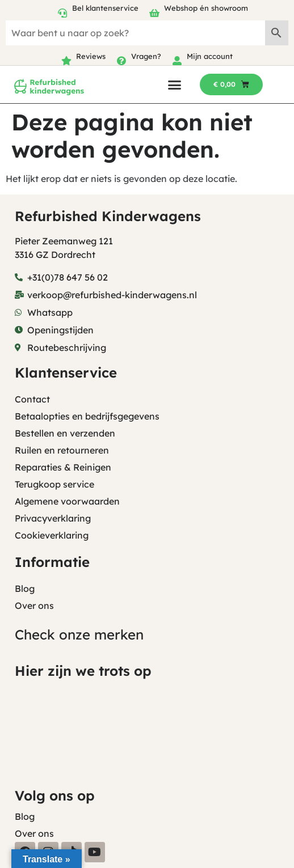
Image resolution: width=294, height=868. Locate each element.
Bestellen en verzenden (65, 433)
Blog (25, 588)
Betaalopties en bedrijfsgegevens (87, 416)
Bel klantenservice (105, 8)
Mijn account (210, 56)
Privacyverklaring (53, 518)
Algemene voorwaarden (67, 501)
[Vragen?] (121, 61)
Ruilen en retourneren (62, 450)
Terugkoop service (54, 484)
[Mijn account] (177, 61)
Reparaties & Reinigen (63, 467)
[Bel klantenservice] (62, 13)
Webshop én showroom (206, 8)
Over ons (34, 606)
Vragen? (146, 56)
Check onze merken (79, 634)
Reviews (91, 56)
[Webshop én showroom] (154, 13)
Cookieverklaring (52, 535)
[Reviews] (66, 61)
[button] (175, 85)
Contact (32, 399)
